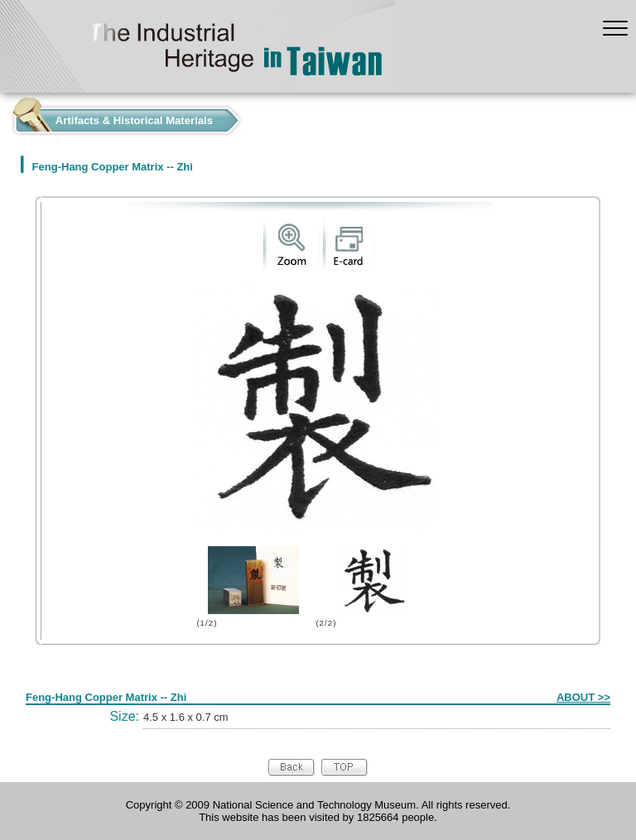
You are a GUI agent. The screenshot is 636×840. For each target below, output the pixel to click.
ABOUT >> (583, 697)
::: (5, 116)
